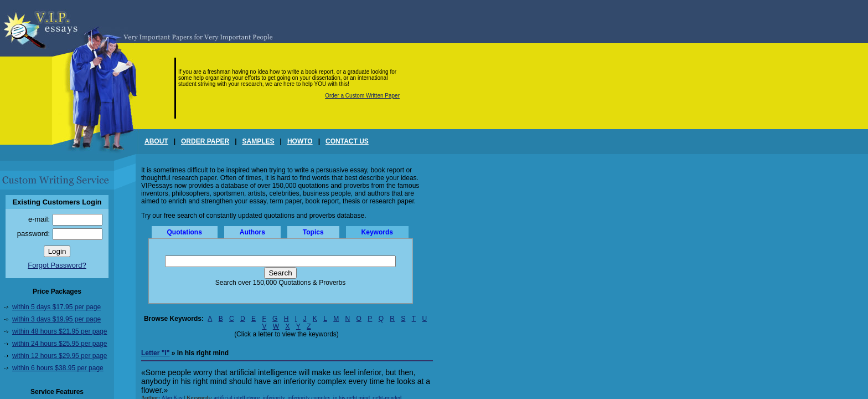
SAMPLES (259, 141)
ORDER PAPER (205, 141)
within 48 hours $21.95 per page (60, 331)
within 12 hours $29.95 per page (60, 356)
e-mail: (39, 219)
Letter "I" (155, 353)
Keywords (377, 232)
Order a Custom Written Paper (362, 96)
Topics (313, 232)
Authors (252, 232)
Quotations (185, 232)
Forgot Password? (57, 265)
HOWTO (300, 141)
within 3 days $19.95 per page (56, 319)
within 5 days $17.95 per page (56, 307)
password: (33, 234)
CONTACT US (347, 141)
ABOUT (156, 141)
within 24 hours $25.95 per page (60, 344)
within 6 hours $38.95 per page (58, 368)
